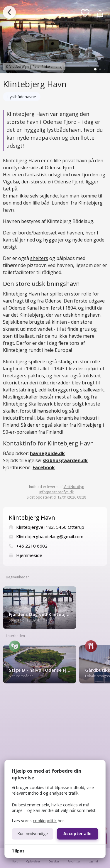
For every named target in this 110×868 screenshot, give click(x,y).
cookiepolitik (45, 821)
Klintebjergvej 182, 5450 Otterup (50, 527)
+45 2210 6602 (32, 546)
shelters (39, 258)
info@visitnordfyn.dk (56, 492)
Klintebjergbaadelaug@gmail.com (50, 536)
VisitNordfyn (74, 487)
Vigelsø (11, 182)
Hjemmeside (29, 555)
